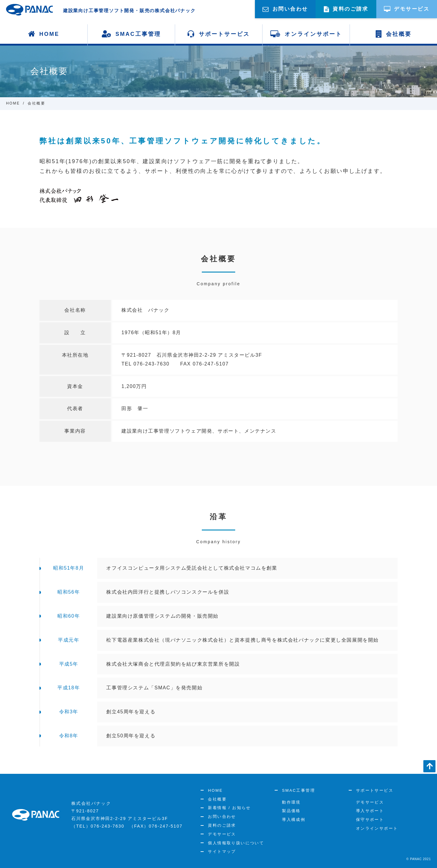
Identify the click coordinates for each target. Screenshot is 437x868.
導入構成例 (294, 820)
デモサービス (222, 834)
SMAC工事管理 (131, 34)
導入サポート (370, 811)
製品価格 (291, 811)
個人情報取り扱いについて (236, 843)
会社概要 (394, 34)
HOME (44, 34)
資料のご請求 (222, 825)
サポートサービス (219, 34)
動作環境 (291, 802)
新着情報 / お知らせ (229, 808)
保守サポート (370, 820)
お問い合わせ (222, 817)
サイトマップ (222, 851)
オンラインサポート (306, 34)
